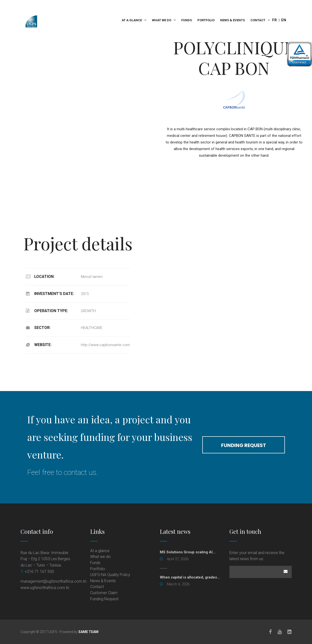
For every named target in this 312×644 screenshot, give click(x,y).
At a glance (132, 20)
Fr (274, 20)
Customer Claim (104, 593)
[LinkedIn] (290, 632)
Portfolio (206, 20)
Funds (187, 20)
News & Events (233, 20)
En (284, 20)
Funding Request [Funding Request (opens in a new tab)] (104, 599)
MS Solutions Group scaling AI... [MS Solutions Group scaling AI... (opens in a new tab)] (188, 552)
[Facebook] (270, 632)
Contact (258, 20)
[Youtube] (280, 632)
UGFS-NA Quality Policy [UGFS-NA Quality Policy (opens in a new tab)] (110, 575)
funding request (244, 445)
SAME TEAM (88, 632)
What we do (162, 20)
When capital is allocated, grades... (190, 577)
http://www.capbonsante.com (105, 345)
